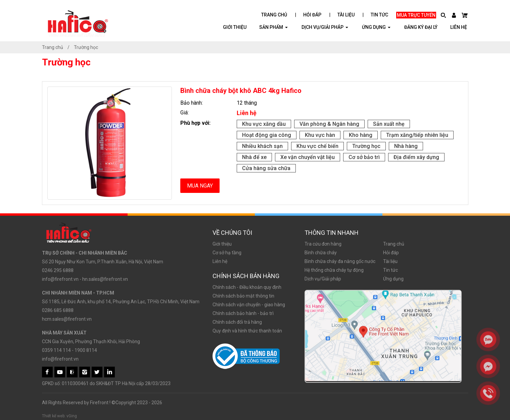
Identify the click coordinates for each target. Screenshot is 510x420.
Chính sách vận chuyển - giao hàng (249, 305)
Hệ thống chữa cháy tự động (334, 270)
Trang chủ (274, 15)
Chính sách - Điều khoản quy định (247, 287)
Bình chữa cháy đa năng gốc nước (340, 261)
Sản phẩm (273, 27)
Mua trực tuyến (416, 15)
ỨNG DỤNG (376, 27)
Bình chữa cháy (321, 253)
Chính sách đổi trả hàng (237, 322)
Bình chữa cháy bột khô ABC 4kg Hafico (241, 91)
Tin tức (379, 15)
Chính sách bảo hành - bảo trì (243, 313)
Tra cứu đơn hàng (323, 244)
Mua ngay (200, 186)
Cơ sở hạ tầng (227, 253)
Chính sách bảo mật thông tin (243, 296)
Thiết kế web (53, 416)
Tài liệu (346, 15)
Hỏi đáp (312, 15)
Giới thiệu (235, 27)
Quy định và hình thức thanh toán (247, 331)
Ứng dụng (393, 279)
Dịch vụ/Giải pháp (325, 27)
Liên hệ (459, 27)
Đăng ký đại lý (421, 27)
